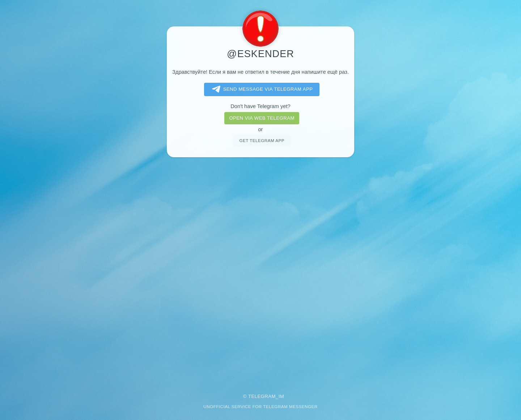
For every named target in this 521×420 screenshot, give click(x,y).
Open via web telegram (262, 118)
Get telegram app (262, 140)
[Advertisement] (260, 270)
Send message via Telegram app (261, 89)
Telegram (262, 396)
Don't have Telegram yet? (260, 106)
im (281, 396)
